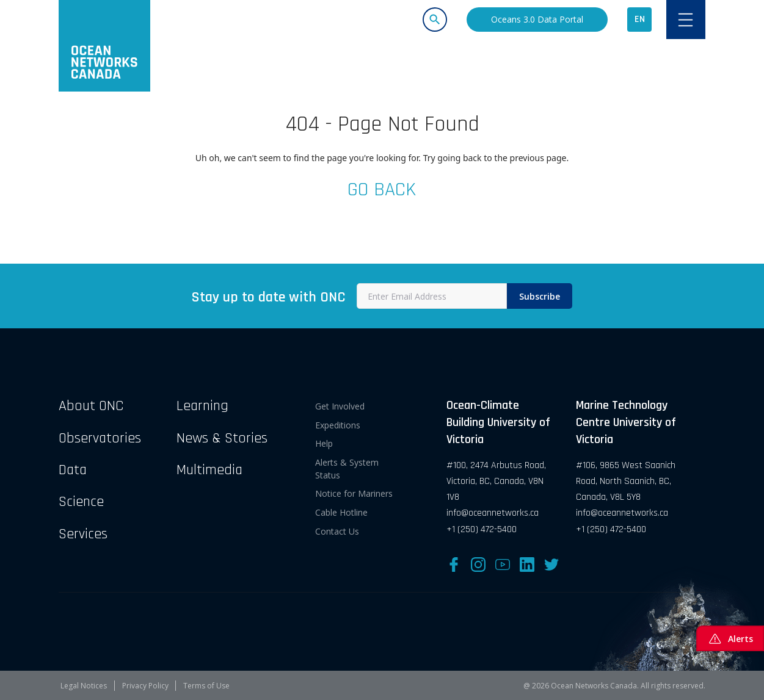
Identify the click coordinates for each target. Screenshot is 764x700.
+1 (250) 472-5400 (482, 529)
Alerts (730, 638)
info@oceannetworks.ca (493, 513)
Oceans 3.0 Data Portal (537, 19)
